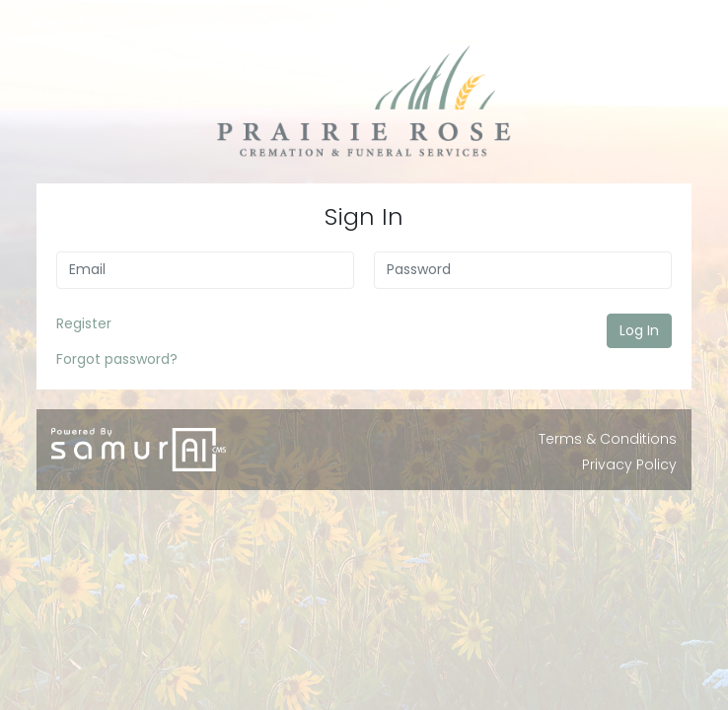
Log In (639, 330)
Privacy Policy (629, 464)
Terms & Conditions (608, 439)
